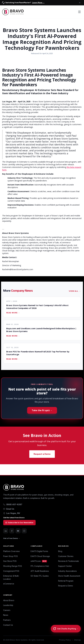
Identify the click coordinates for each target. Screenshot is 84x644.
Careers (7, 610)
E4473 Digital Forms (39, 551)
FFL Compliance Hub (40, 566)
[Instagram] (24, 531)
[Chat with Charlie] (66, 629)
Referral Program (66, 581)
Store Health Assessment (69, 576)
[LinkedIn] (6, 531)
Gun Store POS (10, 561)
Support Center (65, 566)
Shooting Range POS (13, 566)
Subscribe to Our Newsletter (19, 523)
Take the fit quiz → (42, 410)
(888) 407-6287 (13, 504)
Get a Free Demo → (12, 538)
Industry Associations (67, 571)
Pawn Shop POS (10, 556)
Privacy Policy (65, 640)
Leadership (8, 605)
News (6, 615)
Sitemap (77, 640)
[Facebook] (12, 531)
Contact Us (8, 625)
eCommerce (9, 584)
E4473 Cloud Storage (40, 556)
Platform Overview (11, 551)
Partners (7, 620)
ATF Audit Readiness (40, 571)
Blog (60, 551)
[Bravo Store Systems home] (42, 487)
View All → (75, 291)
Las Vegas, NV (12, 513)
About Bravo (9, 600)
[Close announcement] (80, 3)
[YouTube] (18, 531)
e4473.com (39, 561)
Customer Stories (66, 556)
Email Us (9, 509)
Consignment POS (11, 571)
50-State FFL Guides (40, 576)
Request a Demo (42, 454)
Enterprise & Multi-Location (11, 577)
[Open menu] (79, 12)
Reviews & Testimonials (69, 561)
